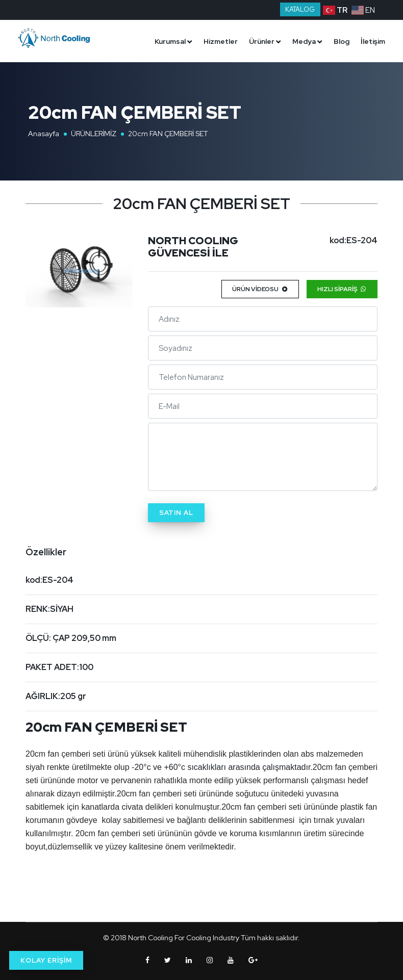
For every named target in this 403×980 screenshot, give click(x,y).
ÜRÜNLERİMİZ (94, 134)
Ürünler (262, 41)
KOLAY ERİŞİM (46, 960)
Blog (342, 41)
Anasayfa (44, 134)
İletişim (373, 41)
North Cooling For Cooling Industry (184, 938)
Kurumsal (170, 41)
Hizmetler (221, 41)
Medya (304, 41)
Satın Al (176, 513)
